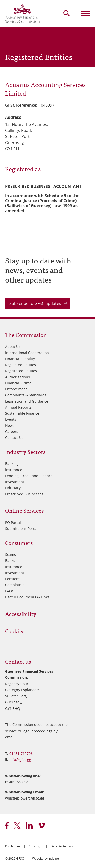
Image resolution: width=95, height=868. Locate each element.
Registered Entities (21, 371)
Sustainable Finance (22, 413)
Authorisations (17, 377)
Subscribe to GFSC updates (35, 303)
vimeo (41, 825)
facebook (7, 825)
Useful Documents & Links (27, 597)
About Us (13, 347)
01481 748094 (17, 782)
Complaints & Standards (26, 395)
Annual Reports (18, 407)
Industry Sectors (25, 451)
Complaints (15, 585)
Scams (11, 555)
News (10, 425)
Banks (10, 561)
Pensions (13, 579)
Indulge (54, 858)
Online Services (24, 510)
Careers (12, 431)
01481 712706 (21, 753)
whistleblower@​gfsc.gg (25, 798)
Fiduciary (13, 488)
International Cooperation (27, 353)
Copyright (35, 846)
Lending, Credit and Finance (29, 476)
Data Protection (62, 846)
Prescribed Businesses (24, 494)
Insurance (14, 470)
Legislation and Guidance (27, 401)
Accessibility (21, 613)
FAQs (9, 591)
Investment (15, 482)
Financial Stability (20, 359)
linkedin (29, 825)
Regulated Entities (21, 365)
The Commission (26, 334)
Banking (12, 464)
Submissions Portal (21, 529)
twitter (17, 825)
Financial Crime (18, 383)
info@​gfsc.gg (20, 759)
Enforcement (16, 389)
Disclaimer (13, 846)
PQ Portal (13, 522)
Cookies (15, 631)
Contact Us (14, 438)
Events (11, 419)
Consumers (19, 542)
